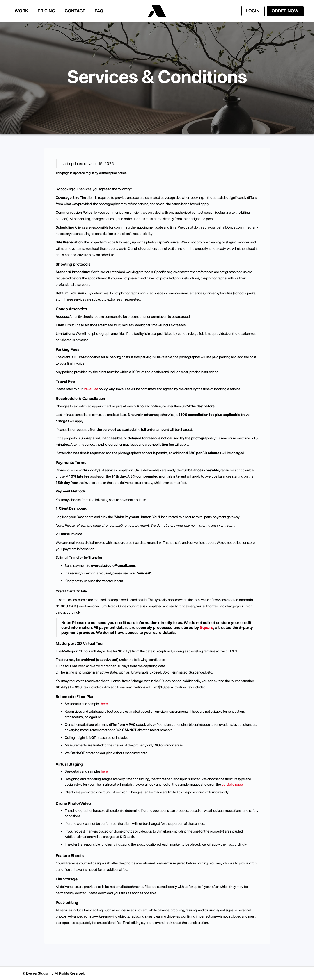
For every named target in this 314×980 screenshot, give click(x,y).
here (104, 704)
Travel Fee (91, 389)
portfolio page (232, 784)
